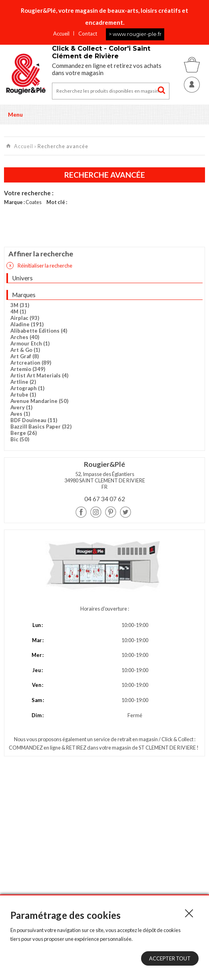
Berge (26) (24, 433)
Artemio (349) (28, 369)
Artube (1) (23, 395)
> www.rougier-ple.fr (135, 34)
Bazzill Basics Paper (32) (41, 427)
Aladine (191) (27, 324)
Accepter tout (170, 958)
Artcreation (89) (31, 363)
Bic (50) (20, 439)
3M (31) (20, 305)
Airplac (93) (25, 318)
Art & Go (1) (25, 350)
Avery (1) (21, 407)
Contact (88, 34)
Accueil (61, 34)
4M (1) (18, 311)
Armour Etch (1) (30, 343)
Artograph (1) (27, 388)
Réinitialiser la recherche (39, 266)
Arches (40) (25, 337)
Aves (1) (20, 414)
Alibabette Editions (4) (39, 331)
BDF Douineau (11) (34, 420)
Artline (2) (23, 382)
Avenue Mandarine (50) (39, 401)
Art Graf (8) (25, 356)
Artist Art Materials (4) (39, 375)
